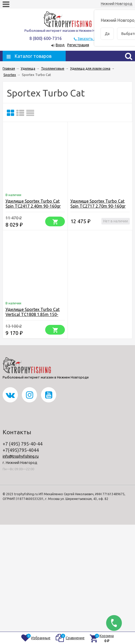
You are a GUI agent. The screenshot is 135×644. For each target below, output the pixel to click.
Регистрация (78, 45)
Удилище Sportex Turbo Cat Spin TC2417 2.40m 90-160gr (33, 204)
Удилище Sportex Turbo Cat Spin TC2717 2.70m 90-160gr (98, 204)
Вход (60, 45)
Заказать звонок (92, 39)
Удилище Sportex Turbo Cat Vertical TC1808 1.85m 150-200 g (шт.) (33, 314)
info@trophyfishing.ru (21, 456)
